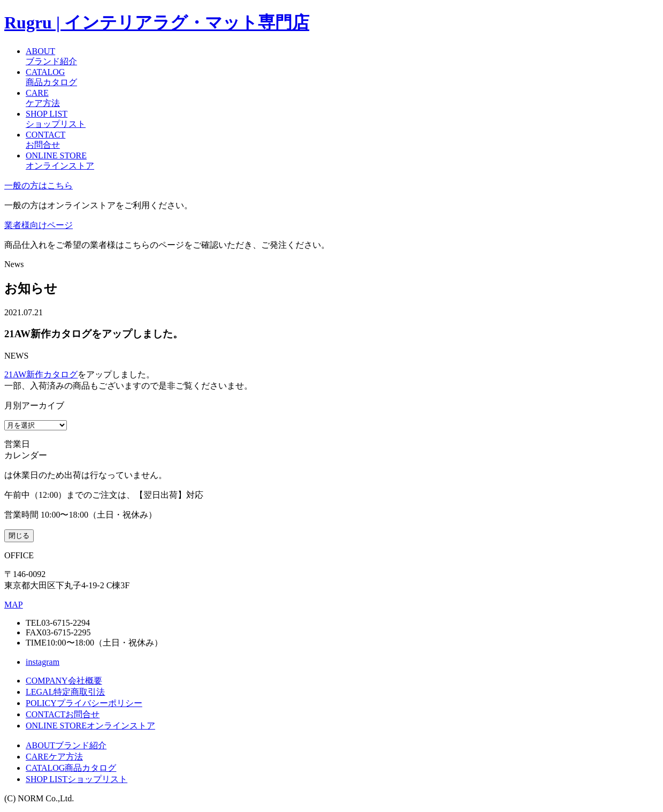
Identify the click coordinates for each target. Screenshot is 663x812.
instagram (43, 662)
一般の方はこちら (39, 185)
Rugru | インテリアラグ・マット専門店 (157, 22)
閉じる (19, 536)
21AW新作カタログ (41, 374)
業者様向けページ (39, 225)
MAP (14, 605)
